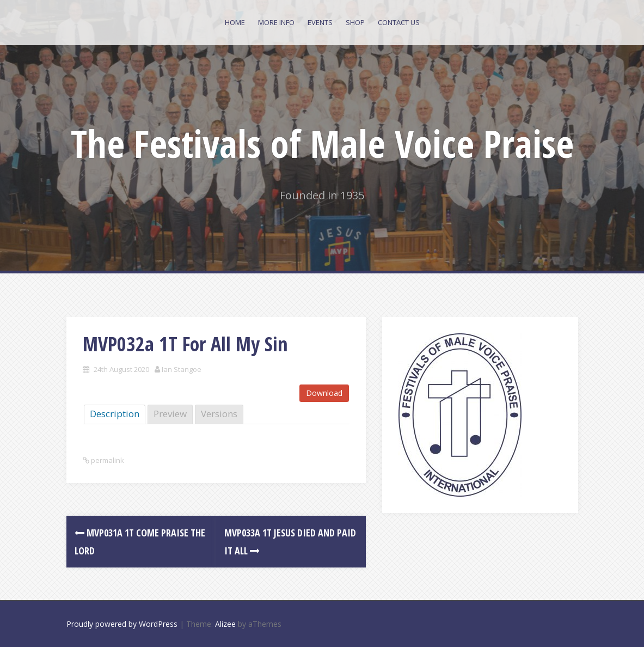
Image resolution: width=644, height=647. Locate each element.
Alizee (225, 624)
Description (115, 414)
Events (320, 22)
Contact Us (399, 22)
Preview (170, 414)
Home (235, 22)
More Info (276, 22)
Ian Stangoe (182, 369)
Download (324, 393)
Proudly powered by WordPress (122, 624)
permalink (107, 460)
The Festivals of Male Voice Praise (322, 143)
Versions (219, 414)
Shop (355, 22)
